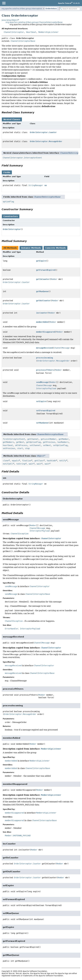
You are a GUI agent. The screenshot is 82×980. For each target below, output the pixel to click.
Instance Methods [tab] (31, 248)
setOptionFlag (60, 445)
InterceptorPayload (46, 388)
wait (31, 464)
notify (63, 461)
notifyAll (8, 464)
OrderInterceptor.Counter (43, 132)
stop (27, 448)
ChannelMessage (62, 348)
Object (40, 456)
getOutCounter (43, 301)
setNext (47, 445)
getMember (64, 439)
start (20, 448)
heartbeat (8, 445)
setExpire (41, 401)
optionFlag (8, 202)
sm (45, 185)
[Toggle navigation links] (4, 3)
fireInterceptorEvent (14, 439)
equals (15, 461)
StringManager (36, 185)
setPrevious (9, 448)
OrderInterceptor (54, 9)
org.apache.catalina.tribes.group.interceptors (22, 9)
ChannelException (20, 534)
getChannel (33, 439)
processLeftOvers (45, 370)
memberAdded (42, 322)
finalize (26, 461)
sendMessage (42, 382)
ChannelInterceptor (14, 32)
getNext (20, 442)
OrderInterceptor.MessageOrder (46, 141)
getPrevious (49, 442)
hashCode (51, 461)
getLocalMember (49, 439)
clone (6, 461)
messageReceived (44, 348)
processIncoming (44, 358)
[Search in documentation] (70, 9)
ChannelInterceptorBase (23, 41)
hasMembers (63, 442)
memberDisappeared (46, 332)
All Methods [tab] (10, 248)
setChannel (35, 445)
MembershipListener (48, 32)
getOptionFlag (33, 442)
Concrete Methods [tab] (56, 248)
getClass (39, 461)
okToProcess (21, 445)
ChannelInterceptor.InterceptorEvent (22, 158)
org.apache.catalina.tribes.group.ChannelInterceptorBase (34, 22)
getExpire (41, 261)
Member (54, 279)
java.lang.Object (10, 20)
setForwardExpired (46, 411)
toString (21, 464)
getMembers (8, 442)
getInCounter (43, 279)
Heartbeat (31, 32)
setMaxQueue (42, 423)
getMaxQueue (42, 291)
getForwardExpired (46, 270)
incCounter (42, 313)
